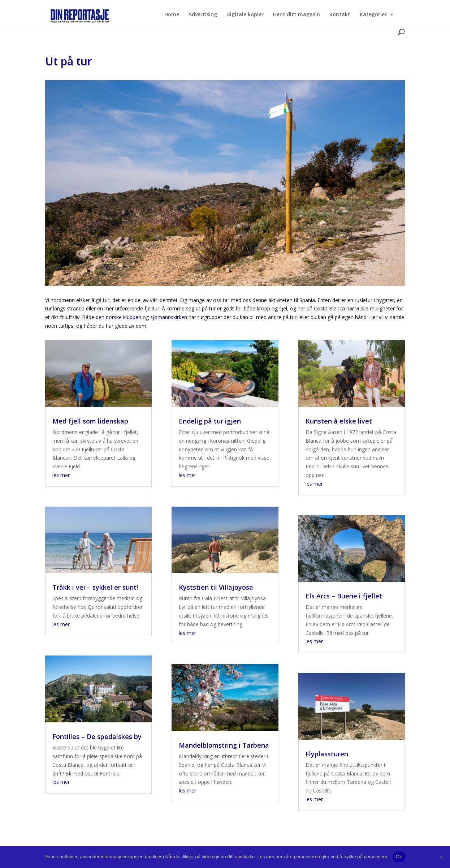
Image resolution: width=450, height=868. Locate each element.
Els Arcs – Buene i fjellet (344, 596)
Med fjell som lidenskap (90, 421)
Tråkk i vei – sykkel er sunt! (95, 587)
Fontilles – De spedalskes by (97, 736)
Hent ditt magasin (297, 15)
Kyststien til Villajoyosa (216, 587)
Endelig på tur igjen (210, 421)
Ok (399, 857)
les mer (61, 475)
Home (172, 15)
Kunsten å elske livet (339, 421)
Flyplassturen (327, 754)
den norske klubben (118, 317)
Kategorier (373, 15)
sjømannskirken (169, 317)
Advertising (203, 15)
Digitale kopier (245, 15)
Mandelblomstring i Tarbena (224, 745)
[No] (441, 857)
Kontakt (340, 15)
